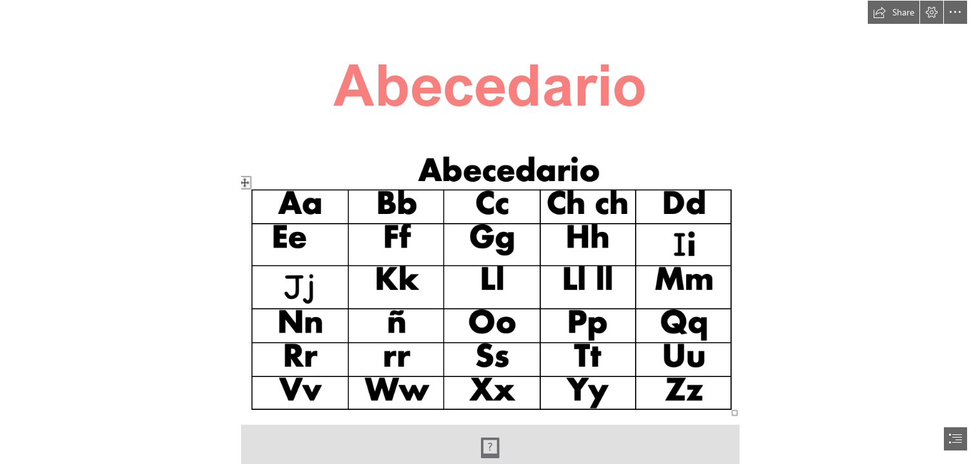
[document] (490, 232)
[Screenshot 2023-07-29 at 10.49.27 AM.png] (490, 281)
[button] (894, 12)
